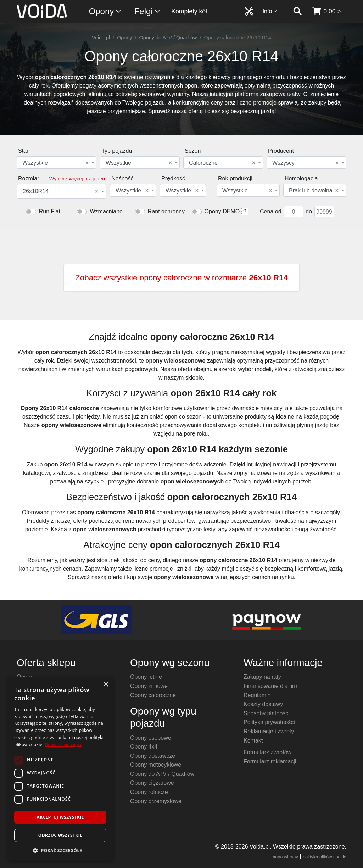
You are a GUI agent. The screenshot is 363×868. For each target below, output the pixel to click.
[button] (60, 850)
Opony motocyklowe (156, 765)
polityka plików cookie (325, 857)
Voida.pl (101, 38)
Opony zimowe (149, 686)
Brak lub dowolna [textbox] (314, 191)
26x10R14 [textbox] (60, 191)
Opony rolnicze (149, 792)
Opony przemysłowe (156, 801)
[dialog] (60, 769)
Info (270, 11)
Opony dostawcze (153, 756)
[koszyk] (327, 11)
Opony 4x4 (144, 747)
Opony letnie (146, 677)
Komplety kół (189, 11)
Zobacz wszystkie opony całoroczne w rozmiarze (181, 278)
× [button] (105, 685)
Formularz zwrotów (267, 752)
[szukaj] (297, 11)
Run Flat (50, 211)
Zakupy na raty (262, 677)
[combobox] (57, 163)
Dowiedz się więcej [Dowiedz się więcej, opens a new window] (64, 744)
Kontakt (253, 741)
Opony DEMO (222, 211)
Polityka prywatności (269, 722)
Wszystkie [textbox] (55, 163)
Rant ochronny (166, 211)
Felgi (147, 12)
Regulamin (257, 695)
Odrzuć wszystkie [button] (60, 835)
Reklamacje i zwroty (269, 731)
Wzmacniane (106, 211)
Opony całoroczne (153, 695)
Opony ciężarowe (152, 783)
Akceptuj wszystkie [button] (60, 817)
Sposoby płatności (267, 713)
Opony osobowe (151, 738)
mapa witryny (285, 857)
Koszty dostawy (263, 704)
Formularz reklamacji (270, 761)
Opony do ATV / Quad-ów (168, 38)
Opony (105, 12)
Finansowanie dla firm (271, 686)
